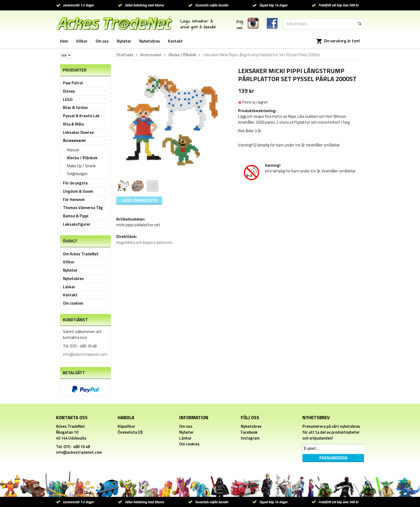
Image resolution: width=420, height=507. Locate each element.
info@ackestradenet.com (85, 354)
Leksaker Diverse (78, 132)
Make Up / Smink (81, 166)
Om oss (102, 41)
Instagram (250, 438)
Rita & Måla (85, 124)
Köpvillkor (126, 426)
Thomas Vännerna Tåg (83, 208)
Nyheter (124, 41)
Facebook (249, 432)
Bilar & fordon (85, 107)
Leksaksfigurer (77, 224)
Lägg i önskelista (139, 200)
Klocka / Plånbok (82, 158)
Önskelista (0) (130, 432)
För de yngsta (75, 183)
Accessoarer (85, 140)
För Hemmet (85, 200)
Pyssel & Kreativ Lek (85, 116)
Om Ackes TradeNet (81, 254)
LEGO (85, 99)
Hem (64, 41)
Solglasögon (77, 174)
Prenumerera (333, 458)
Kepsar (73, 150)
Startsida (125, 55)
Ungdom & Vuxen (85, 191)
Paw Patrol (73, 83)
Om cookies (73, 303)
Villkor (82, 41)
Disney (85, 91)
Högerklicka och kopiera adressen (144, 242)
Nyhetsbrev (150, 41)
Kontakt (175, 41)
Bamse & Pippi (76, 216)
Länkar (69, 287)
